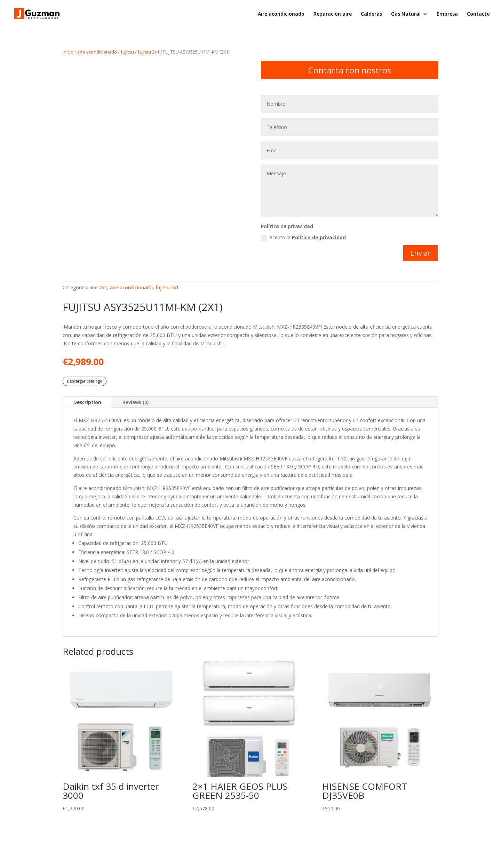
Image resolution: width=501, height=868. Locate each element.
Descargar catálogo (85, 381)
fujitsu (127, 52)
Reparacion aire (333, 14)
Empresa (447, 14)
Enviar (420, 253)
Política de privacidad (319, 237)
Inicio (68, 52)
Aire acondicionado (281, 14)
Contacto (478, 14)
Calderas (371, 14)
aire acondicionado (97, 52)
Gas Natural (406, 14)
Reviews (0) (136, 402)
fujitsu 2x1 (149, 52)
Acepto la (303, 238)
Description (87, 402)
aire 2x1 (98, 287)
